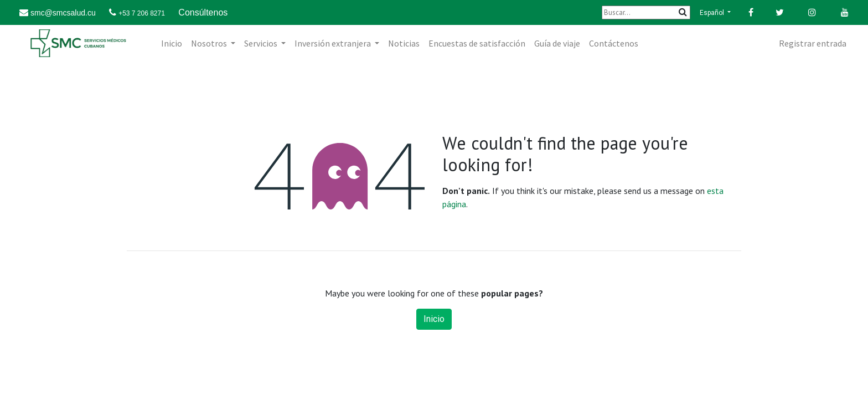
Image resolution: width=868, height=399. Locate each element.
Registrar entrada (813, 43)
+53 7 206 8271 (142, 13)
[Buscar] (646, 12)
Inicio (434, 319)
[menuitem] (172, 43)
